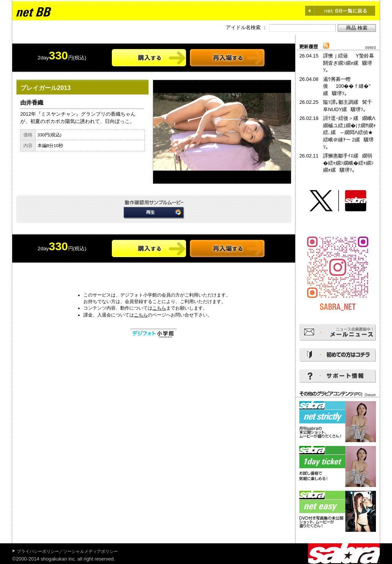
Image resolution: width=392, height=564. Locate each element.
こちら (159, 308)
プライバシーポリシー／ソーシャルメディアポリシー (67, 551)
